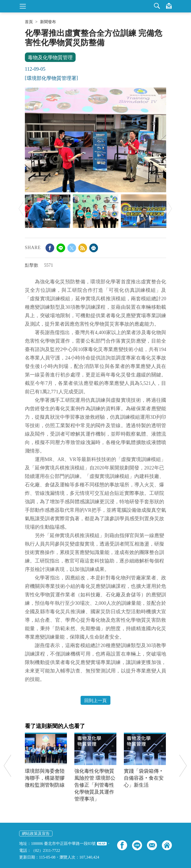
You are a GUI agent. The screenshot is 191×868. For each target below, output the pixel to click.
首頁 (29, 22)
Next (169, 209)
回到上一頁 (95, 701)
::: (26, 30)
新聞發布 (48, 22)
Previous (21, 209)
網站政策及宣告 (36, 834)
